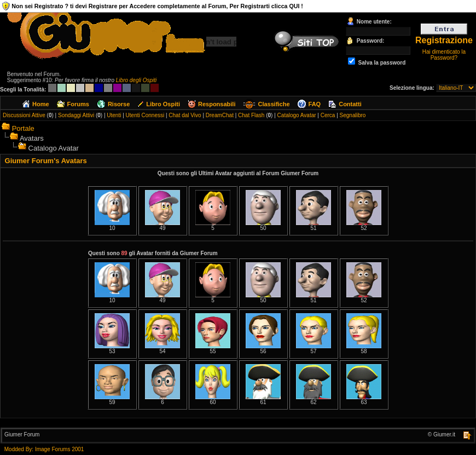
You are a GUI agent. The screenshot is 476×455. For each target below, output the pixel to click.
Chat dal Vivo (185, 115)
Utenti (114, 115)
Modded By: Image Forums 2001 (44, 449)
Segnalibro (353, 115)
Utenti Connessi (145, 115)
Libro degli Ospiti (136, 80)
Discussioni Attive (24, 115)
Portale (23, 128)
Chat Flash (251, 115)
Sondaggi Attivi (76, 115)
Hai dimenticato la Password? (444, 55)
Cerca (328, 115)
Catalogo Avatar (297, 115)
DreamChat (220, 115)
